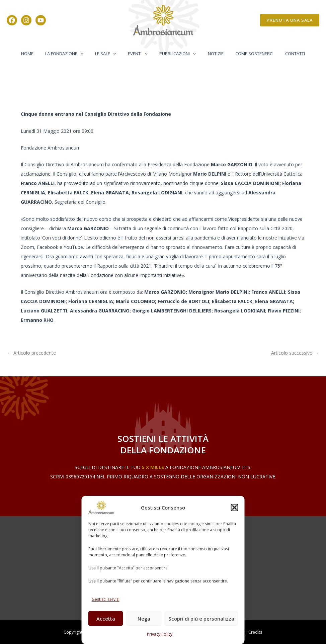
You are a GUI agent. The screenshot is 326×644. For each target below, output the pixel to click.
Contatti (284, 54)
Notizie (211, 54)
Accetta (106, 619)
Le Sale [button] (110, 54)
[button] (235, 508)
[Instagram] (26, 20)
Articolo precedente (32, 353)
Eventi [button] (139, 54)
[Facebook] (12, 20)
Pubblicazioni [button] (176, 54)
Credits (255, 632)
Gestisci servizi (106, 599)
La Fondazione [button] (72, 54)
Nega (144, 619)
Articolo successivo (295, 353)
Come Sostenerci (247, 54)
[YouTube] (41, 20)
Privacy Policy (160, 634)
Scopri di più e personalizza (201, 619)
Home (38, 54)
